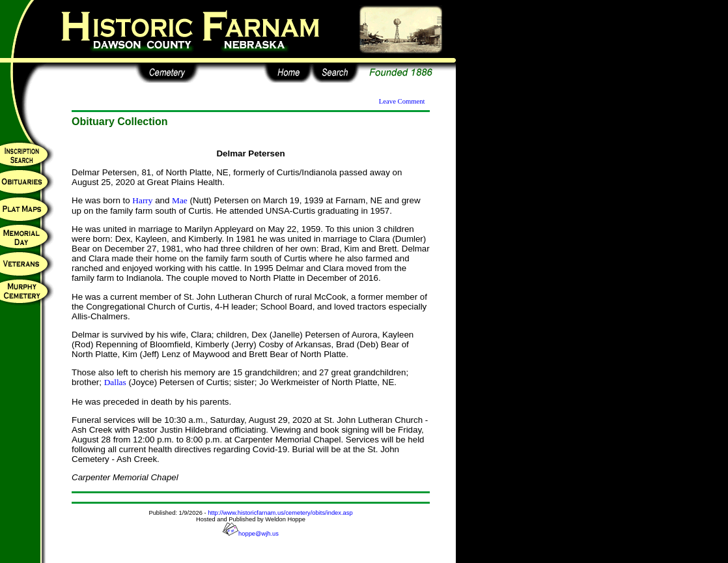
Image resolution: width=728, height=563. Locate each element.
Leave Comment (402, 101)
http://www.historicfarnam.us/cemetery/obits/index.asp (280, 513)
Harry (142, 200)
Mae (180, 200)
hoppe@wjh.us (251, 534)
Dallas (115, 382)
